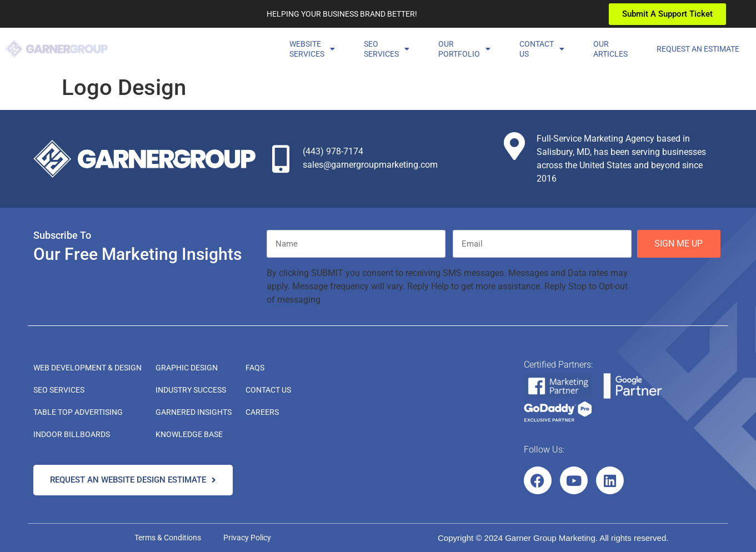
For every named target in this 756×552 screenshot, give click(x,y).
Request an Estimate (698, 49)
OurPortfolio (464, 49)
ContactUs (542, 49)
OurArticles (610, 49)
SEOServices (387, 49)
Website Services (312, 49)
